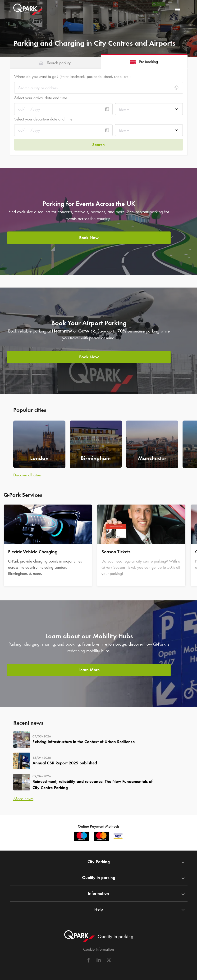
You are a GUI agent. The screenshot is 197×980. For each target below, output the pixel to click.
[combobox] (149, 110)
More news (23, 798)
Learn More (89, 668)
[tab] (55, 63)
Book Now (89, 236)
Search (98, 143)
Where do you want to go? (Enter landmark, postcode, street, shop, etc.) (72, 76)
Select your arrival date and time (41, 98)
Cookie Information (98, 948)
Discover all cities (27, 474)
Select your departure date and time (43, 119)
